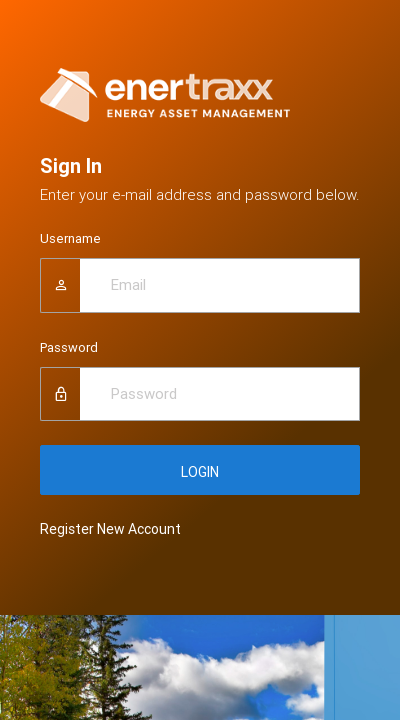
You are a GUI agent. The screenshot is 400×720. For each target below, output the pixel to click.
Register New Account (110, 529)
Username (70, 238)
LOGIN (200, 472)
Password (69, 347)
